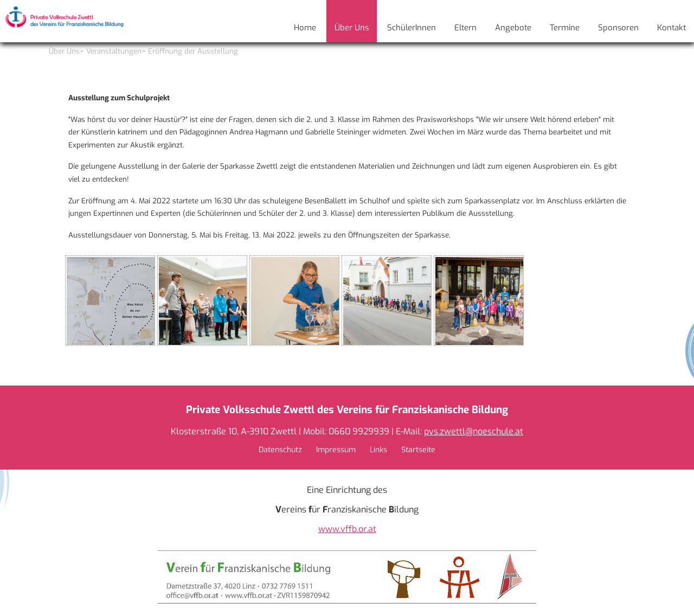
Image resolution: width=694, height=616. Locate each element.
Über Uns (64, 51)
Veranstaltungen (114, 51)
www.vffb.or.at (347, 529)
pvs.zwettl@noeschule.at (474, 431)
